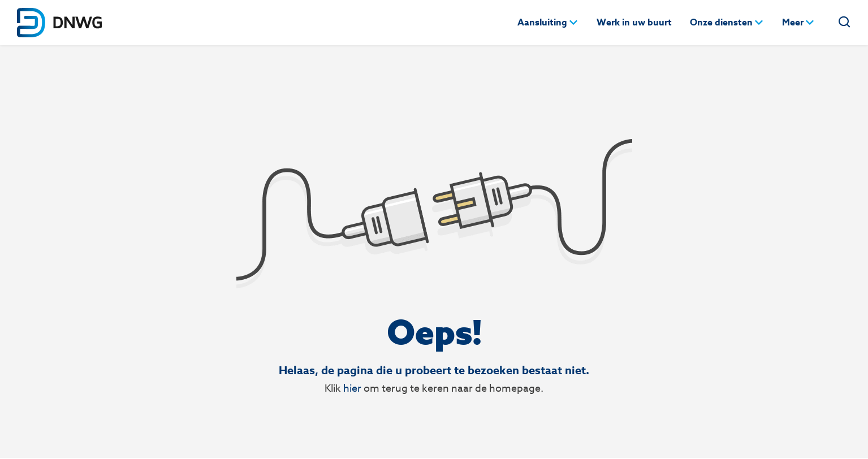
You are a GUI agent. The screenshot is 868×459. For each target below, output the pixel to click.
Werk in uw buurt (634, 22)
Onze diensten (721, 22)
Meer (793, 22)
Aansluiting (542, 22)
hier (352, 388)
